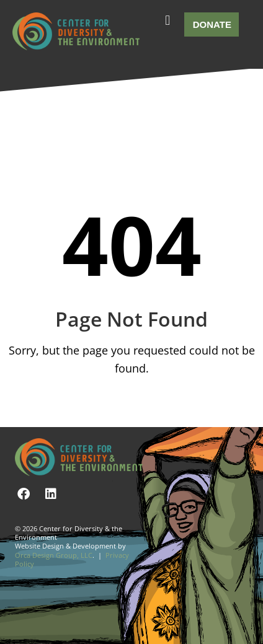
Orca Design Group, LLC (54, 555)
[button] (167, 20)
